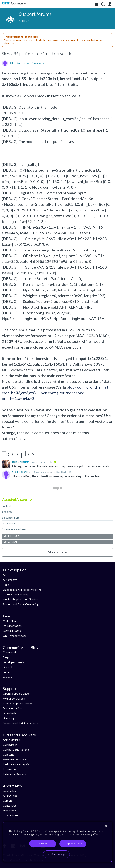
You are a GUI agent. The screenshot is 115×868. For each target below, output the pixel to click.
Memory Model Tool (15, 759)
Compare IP (10, 745)
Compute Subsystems (16, 750)
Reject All (43, 844)
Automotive (10, 580)
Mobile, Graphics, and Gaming (20, 599)
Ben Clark (18, 462)
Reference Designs (14, 774)
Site (96, 4)
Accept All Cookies (73, 844)
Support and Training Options (21, 723)
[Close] (106, 826)
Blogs (6, 657)
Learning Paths (12, 631)
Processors (10, 769)
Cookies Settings (57, 854)
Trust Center (11, 815)
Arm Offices (10, 796)
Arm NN (13, 542)
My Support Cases (14, 698)
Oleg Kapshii (18, 63)
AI (4, 575)
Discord (7, 667)
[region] (58, 842)
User (110, 4)
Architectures (11, 740)
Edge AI (8, 585)
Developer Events (14, 662)
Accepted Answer (15, 500)
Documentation (12, 626)
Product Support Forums (18, 703)
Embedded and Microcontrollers (22, 590)
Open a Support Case (16, 694)
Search (103, 4)
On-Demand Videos (15, 636)
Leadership (9, 791)
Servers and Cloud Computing (21, 604)
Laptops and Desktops (16, 594)
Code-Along (10, 621)
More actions (57, 552)
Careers (8, 801)
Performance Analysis (16, 764)
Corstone (9, 754)
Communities (11, 652)
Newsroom (9, 810)
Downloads (10, 713)
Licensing (9, 718)
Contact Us (10, 805)
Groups (7, 677)
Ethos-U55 (14, 536)
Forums (7, 672)
